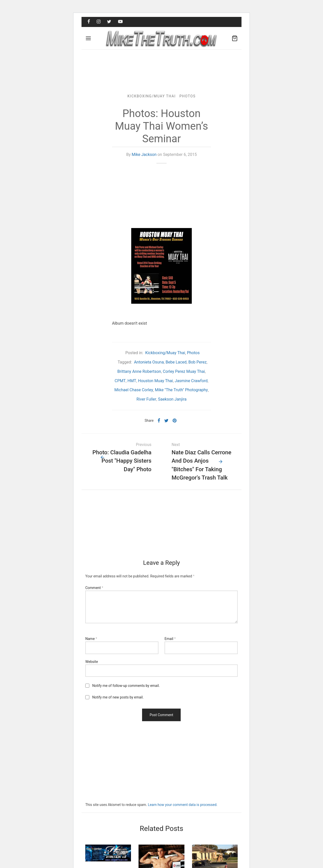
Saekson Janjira (172, 400)
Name (91, 639)
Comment (94, 588)
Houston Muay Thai (155, 381)
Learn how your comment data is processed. (183, 805)
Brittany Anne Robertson (139, 372)
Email (170, 639)
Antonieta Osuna (149, 363)
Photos (187, 96)
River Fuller (146, 400)
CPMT (120, 381)
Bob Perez (197, 363)
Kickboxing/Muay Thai (152, 96)
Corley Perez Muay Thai (184, 372)
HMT (132, 381)
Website (92, 662)
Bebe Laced (176, 363)
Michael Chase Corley (134, 390)
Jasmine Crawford (191, 381)
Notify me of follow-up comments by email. (126, 686)
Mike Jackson (144, 155)
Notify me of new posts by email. (118, 698)
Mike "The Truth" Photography (181, 390)
